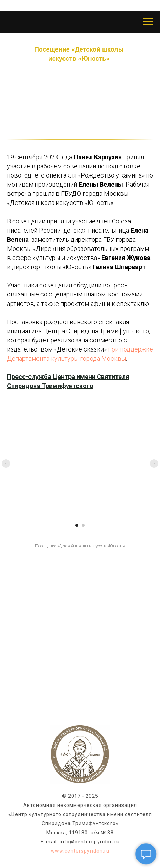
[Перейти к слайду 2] (83, 525)
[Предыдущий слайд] (6, 463)
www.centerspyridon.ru (80, 851)
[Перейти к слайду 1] (77, 525)
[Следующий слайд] (154, 463)
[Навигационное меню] (148, 22)
